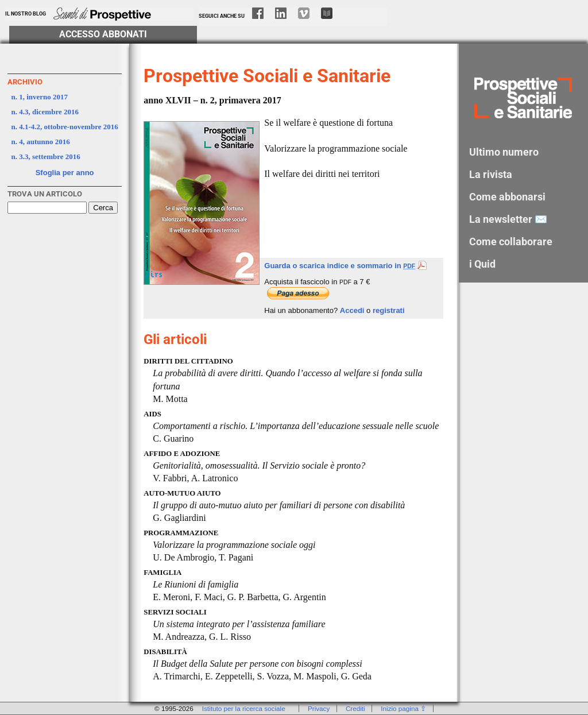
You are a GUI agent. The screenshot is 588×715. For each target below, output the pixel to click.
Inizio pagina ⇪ (403, 708)
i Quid (482, 264)
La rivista (491, 174)
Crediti (355, 708)
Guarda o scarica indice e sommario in (345, 266)
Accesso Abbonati (103, 34)
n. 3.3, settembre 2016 (46, 156)
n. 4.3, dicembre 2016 (45, 112)
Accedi (352, 310)
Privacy (319, 708)
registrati (389, 310)
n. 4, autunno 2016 (41, 142)
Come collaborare (511, 241)
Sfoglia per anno (65, 173)
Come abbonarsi (507, 197)
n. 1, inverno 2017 (40, 97)
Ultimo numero (504, 152)
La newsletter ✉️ (508, 219)
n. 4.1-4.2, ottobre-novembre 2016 (65, 127)
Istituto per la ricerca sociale (244, 708)
